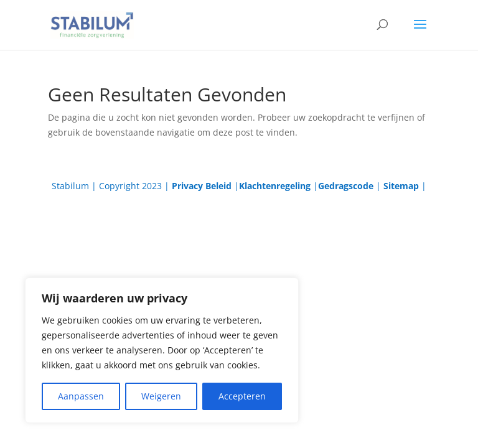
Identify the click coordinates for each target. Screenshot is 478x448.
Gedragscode (346, 186)
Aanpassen (81, 396)
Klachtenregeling (275, 186)
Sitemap (401, 186)
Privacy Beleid (202, 186)
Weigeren (161, 396)
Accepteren (242, 396)
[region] (162, 350)
